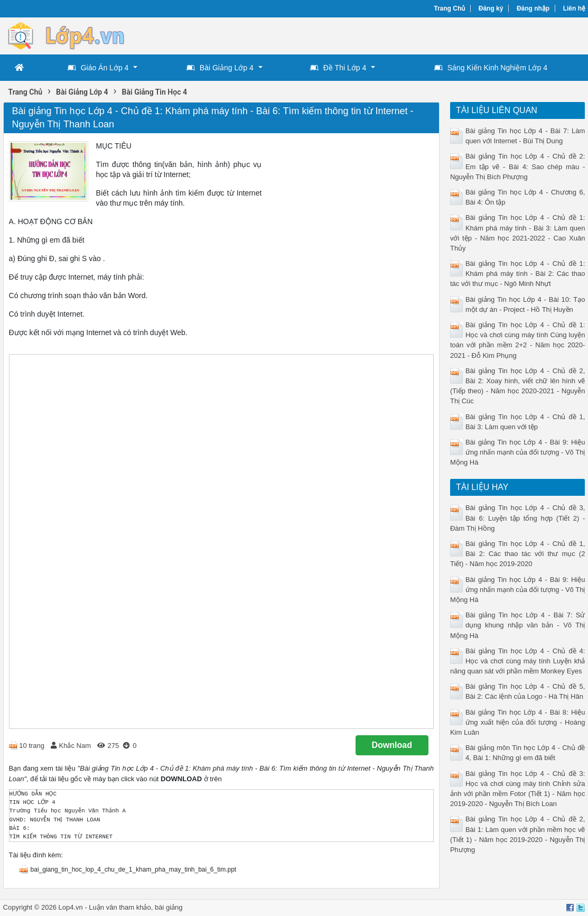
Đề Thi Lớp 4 (338, 68)
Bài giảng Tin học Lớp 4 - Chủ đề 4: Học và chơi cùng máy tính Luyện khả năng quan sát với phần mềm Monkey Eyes (517, 661)
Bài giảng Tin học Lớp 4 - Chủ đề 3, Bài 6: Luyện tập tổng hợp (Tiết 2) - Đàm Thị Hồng (517, 518)
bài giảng (169, 907)
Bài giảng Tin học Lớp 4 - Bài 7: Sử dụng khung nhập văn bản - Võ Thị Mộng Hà (517, 625)
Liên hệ (574, 8)
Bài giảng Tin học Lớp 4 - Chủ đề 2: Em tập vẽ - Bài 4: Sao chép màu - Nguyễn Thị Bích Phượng (517, 166)
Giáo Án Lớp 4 (98, 68)
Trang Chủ (449, 8)
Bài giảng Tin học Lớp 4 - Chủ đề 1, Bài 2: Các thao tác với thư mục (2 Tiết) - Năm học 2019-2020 (517, 554)
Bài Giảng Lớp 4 (220, 68)
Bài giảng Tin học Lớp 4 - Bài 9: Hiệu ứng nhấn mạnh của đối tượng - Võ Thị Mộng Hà (517, 452)
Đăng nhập (533, 8)
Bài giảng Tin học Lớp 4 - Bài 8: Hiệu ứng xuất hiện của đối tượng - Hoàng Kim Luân (517, 722)
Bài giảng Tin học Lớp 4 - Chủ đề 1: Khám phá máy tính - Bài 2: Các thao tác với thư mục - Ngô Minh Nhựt (517, 274)
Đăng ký (491, 8)
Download (392, 745)
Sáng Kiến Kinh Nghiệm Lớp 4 (491, 68)
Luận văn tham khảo (120, 907)
